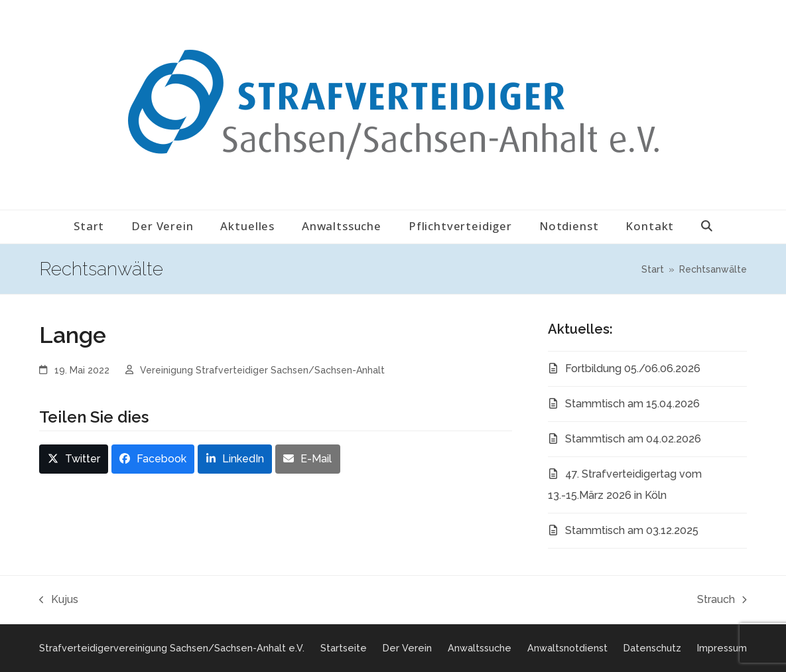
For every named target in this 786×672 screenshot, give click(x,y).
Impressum (722, 648)
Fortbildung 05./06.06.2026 (633, 369)
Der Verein (407, 648)
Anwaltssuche (480, 648)
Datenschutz (652, 648)
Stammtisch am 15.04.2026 (632, 404)
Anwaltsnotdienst (567, 648)
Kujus (59, 602)
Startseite (344, 648)
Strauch (722, 602)
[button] (707, 227)
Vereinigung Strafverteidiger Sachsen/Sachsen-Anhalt (262, 370)
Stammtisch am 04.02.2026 (633, 439)
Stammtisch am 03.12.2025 (632, 530)
